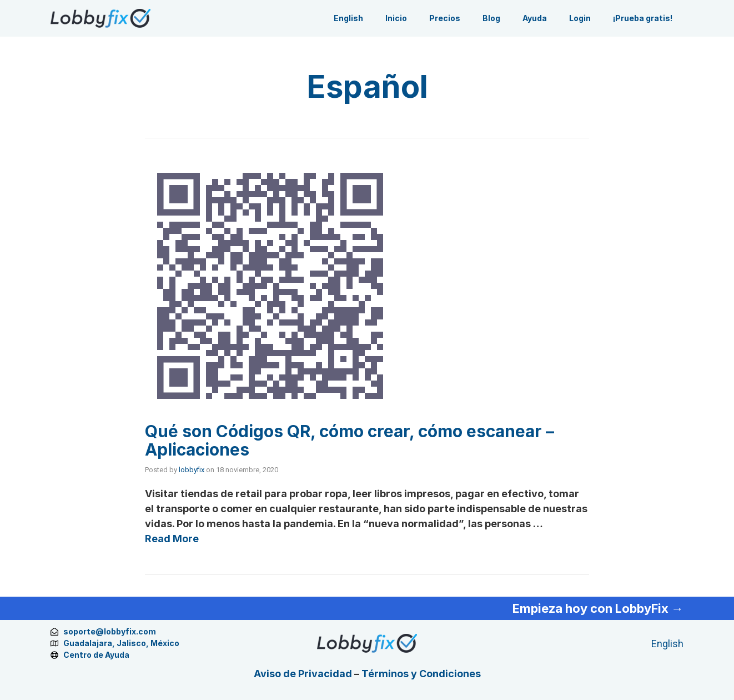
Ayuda (535, 18)
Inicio (396, 18)
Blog (491, 18)
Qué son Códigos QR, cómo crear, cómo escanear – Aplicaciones (350, 440)
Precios (445, 18)
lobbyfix (192, 470)
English (348, 18)
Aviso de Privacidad (303, 674)
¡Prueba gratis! (643, 18)
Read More (172, 539)
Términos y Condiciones (421, 674)
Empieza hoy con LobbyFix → (598, 608)
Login (580, 18)
